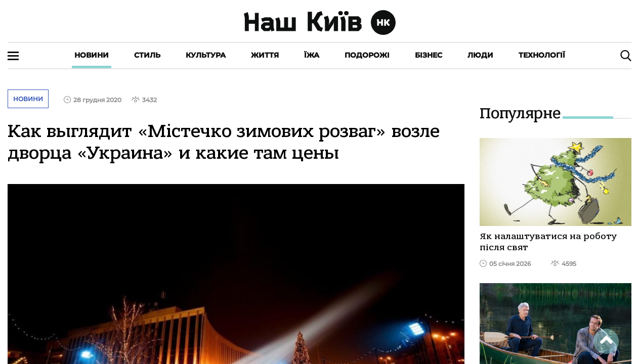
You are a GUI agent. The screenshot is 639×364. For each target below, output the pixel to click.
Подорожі (367, 55)
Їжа (312, 55)
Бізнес (429, 55)
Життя (265, 55)
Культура (206, 55)
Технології (542, 55)
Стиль (147, 55)
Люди (480, 55)
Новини (92, 55)
